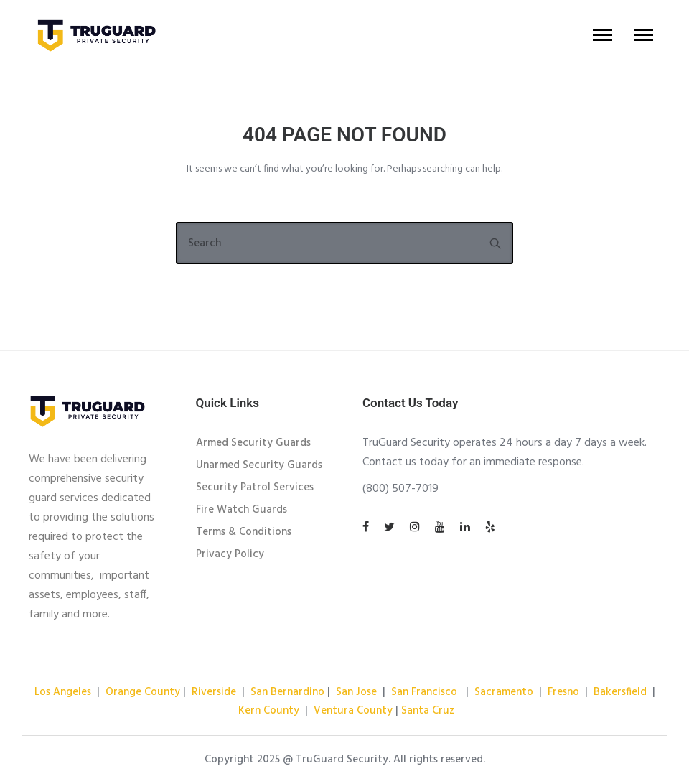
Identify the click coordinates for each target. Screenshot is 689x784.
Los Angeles (64, 692)
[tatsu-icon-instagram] (417, 527)
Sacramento (504, 692)
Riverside (214, 692)
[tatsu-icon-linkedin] (467, 527)
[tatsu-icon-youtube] (442, 527)
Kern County (269, 711)
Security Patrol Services (255, 487)
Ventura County (353, 711)
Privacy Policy (230, 554)
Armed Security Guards (253, 443)
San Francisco (424, 692)
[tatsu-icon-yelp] (490, 527)
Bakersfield (620, 692)
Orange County (143, 692)
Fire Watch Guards (242, 510)
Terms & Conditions (244, 532)
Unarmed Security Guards (259, 465)
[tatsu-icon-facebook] (368, 527)
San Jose (356, 692)
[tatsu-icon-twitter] (392, 527)
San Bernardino (287, 692)
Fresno (565, 692)
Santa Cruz (428, 711)
